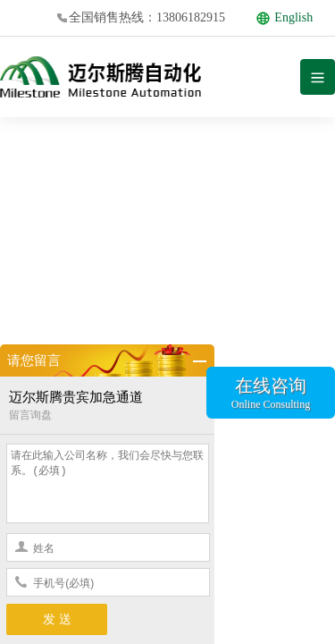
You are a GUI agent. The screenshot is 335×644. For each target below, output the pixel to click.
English (285, 18)
